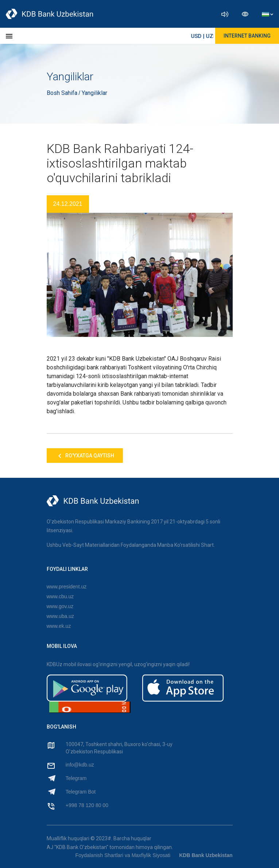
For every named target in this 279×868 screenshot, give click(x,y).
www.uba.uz (60, 616)
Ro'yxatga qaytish (85, 456)
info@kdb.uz (80, 765)
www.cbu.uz (60, 596)
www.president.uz (67, 587)
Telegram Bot (81, 792)
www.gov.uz (60, 606)
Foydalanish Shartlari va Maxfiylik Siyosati (123, 855)
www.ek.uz (59, 626)
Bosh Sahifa (63, 93)
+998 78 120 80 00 (87, 805)
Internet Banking (247, 36)
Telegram (76, 778)
